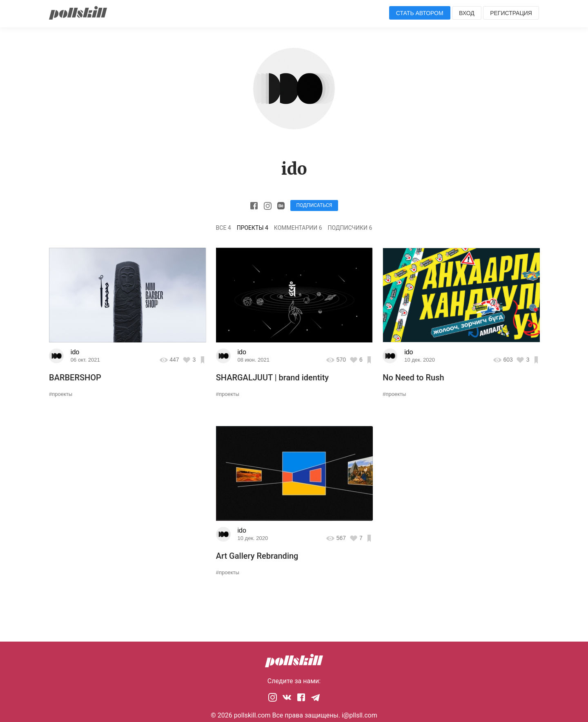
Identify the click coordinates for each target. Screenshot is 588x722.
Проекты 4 (253, 228)
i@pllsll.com (360, 715)
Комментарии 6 (298, 228)
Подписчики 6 (350, 228)
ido (75, 352)
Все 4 (224, 228)
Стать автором (420, 13)
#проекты (61, 394)
